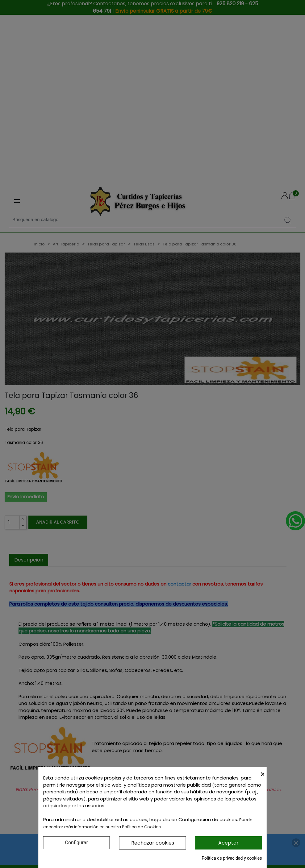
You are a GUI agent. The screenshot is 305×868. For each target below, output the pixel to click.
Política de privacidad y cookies (232, 858)
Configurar (77, 843)
